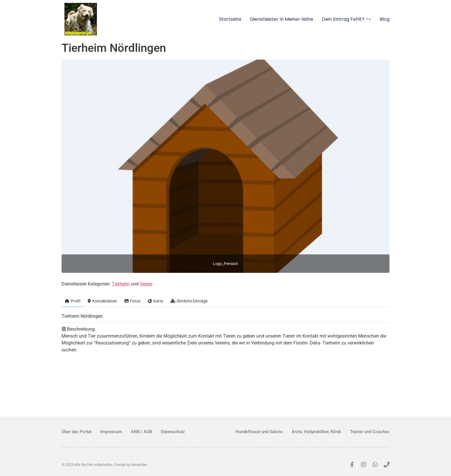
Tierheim (121, 284)
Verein (146, 284)
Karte (155, 301)
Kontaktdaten (102, 301)
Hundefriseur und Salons (259, 432)
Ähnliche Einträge (189, 301)
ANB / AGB (141, 432)
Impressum (111, 432)
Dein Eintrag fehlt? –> (346, 19)
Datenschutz (173, 432)
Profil (72, 301)
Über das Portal (77, 432)
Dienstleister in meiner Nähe (282, 19)
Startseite (230, 19)
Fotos (132, 301)
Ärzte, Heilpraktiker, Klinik (316, 432)
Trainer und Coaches (370, 432)
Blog (385, 19)
